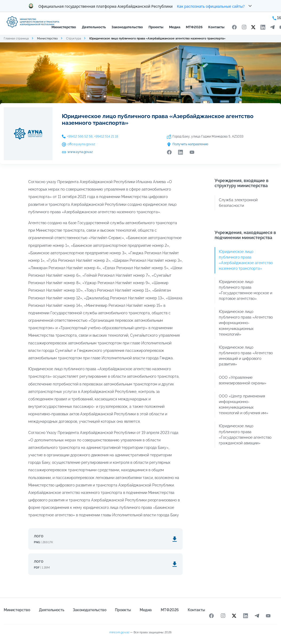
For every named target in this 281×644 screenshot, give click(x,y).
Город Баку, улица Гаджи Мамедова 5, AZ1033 (208, 136)
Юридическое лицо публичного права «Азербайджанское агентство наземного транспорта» (246, 260)
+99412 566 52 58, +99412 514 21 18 (93, 136)
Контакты (216, 27)
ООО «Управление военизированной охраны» (243, 380)
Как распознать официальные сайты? (211, 6)
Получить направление (190, 144)
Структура (74, 38)
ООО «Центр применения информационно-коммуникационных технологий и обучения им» (244, 404)
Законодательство (127, 27)
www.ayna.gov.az (80, 152)
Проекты (156, 27)
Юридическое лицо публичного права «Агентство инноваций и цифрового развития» (246, 356)
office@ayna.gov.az (81, 144)
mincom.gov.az (119, 632)
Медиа (175, 27)
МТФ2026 (194, 27)
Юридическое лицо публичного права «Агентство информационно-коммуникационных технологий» (246, 323)
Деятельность (94, 27)
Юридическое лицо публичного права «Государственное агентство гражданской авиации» (245, 434)
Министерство (64, 27)
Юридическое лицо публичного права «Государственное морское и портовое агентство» (246, 290)
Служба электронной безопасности (238, 203)
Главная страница (16, 38)
